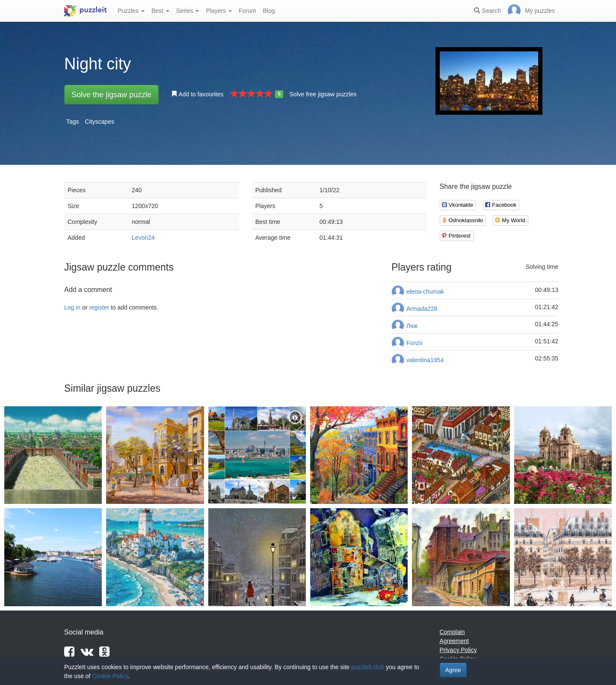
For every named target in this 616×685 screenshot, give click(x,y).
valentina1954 (425, 360)
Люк (412, 326)
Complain (452, 632)
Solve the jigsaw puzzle (111, 95)
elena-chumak (425, 292)
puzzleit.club (368, 667)
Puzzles (131, 11)
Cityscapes (99, 122)
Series (188, 11)
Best (160, 11)
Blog (269, 11)
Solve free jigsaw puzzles (323, 94)
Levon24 (143, 238)
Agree (453, 670)
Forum (247, 11)
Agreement (454, 641)
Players (219, 11)
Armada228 (422, 309)
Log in (72, 307)
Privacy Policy (458, 650)
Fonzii (414, 343)
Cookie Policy (110, 676)
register (99, 307)
